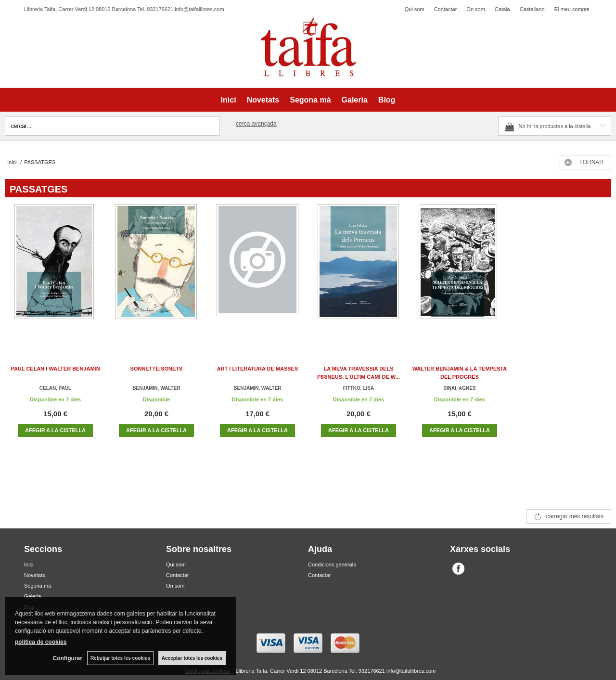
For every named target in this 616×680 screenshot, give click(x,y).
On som (476, 9)
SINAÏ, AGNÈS (459, 388)
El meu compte (572, 9)
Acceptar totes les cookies (192, 658)
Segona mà (310, 100)
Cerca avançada (256, 124)
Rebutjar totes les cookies (120, 658)
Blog (387, 100)
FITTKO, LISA (359, 388)
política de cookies (41, 642)
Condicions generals (332, 565)
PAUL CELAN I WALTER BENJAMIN (55, 369)
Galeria (355, 100)
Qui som (415, 9)
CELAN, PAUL (55, 388)
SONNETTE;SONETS (157, 369)
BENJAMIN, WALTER (156, 388)
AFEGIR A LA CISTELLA (55, 430)
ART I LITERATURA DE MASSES (258, 369)
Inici (229, 100)
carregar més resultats (575, 516)
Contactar (446, 9)
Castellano (532, 9)
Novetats (263, 100)
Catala (502, 9)
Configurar (68, 658)
